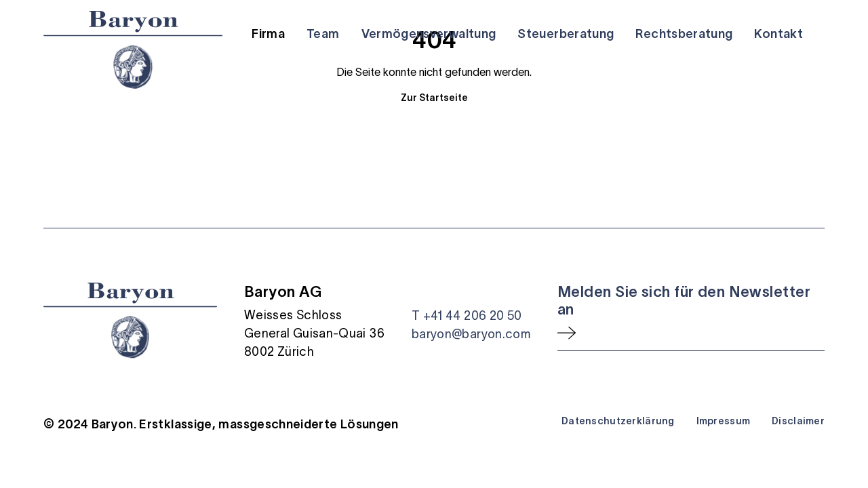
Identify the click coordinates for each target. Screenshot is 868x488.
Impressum (724, 421)
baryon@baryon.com (471, 334)
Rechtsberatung (684, 34)
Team (323, 34)
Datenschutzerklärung (618, 421)
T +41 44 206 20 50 (467, 316)
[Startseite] (133, 50)
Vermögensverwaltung (429, 34)
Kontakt (778, 34)
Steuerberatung (566, 34)
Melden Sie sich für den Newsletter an (684, 300)
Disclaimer (798, 421)
